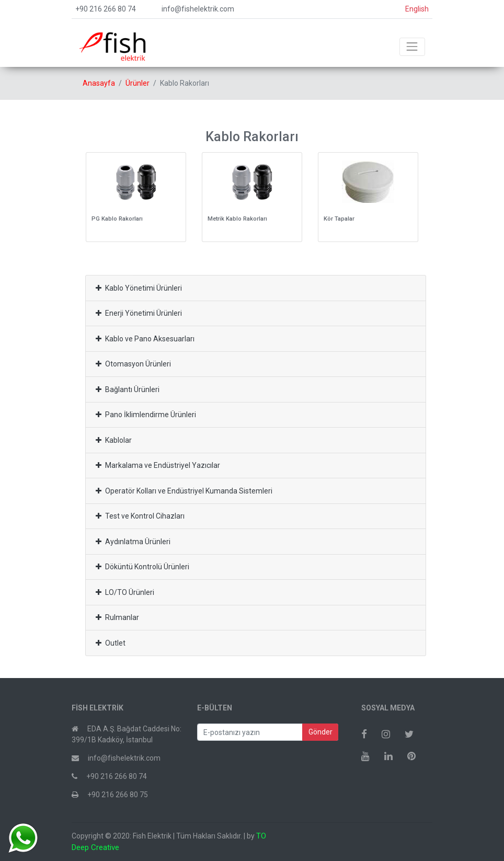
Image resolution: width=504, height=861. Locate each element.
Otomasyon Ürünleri (133, 364)
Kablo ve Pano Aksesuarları (145, 339)
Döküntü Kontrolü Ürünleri (142, 567)
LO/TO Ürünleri (125, 592)
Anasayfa (99, 83)
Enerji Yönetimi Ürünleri (139, 313)
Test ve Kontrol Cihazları (140, 516)
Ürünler (138, 83)
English (417, 9)
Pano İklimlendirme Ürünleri (146, 415)
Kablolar (114, 440)
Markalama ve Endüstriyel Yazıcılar (158, 465)
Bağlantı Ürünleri (128, 389)
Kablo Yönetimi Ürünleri (139, 288)
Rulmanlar (117, 617)
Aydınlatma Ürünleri (133, 542)
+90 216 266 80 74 (106, 9)
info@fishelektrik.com (198, 9)
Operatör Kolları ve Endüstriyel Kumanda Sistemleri (184, 491)
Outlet (111, 643)
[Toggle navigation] (412, 47)
